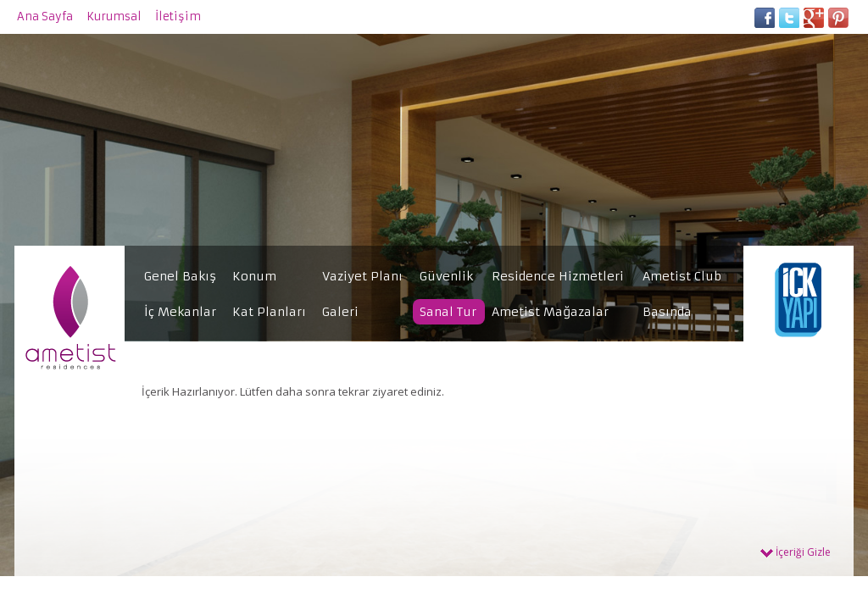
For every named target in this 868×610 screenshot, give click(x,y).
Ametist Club (682, 276)
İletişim (178, 17)
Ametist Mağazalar (550, 312)
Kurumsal (114, 17)
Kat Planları (269, 312)
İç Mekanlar (180, 312)
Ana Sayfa (45, 17)
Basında (667, 312)
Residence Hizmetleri (558, 276)
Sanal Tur (448, 312)
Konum (254, 276)
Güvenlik (446, 276)
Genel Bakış (180, 276)
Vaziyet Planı (362, 276)
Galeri (340, 312)
